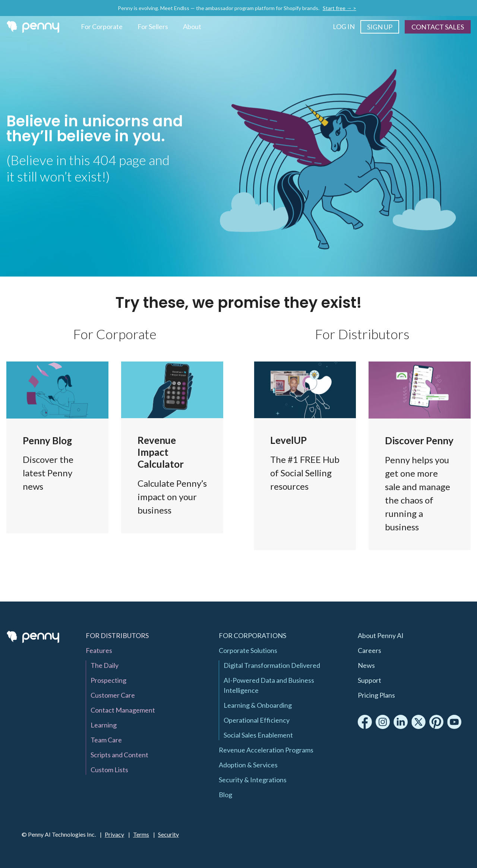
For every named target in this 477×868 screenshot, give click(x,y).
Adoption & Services (248, 765)
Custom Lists (109, 770)
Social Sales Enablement (258, 735)
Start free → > (339, 8)
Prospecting (108, 680)
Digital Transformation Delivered (272, 665)
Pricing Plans (376, 695)
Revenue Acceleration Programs (266, 750)
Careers (369, 650)
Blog (57, 447)
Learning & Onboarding (258, 705)
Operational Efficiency (257, 720)
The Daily (105, 665)
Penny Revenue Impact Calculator (172, 447)
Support (369, 680)
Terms (141, 834)
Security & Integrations (253, 780)
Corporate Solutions (248, 650)
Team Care (106, 740)
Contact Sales (438, 27)
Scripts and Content (119, 755)
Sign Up (380, 27)
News (366, 665)
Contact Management (123, 710)
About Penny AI (381, 635)
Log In (344, 26)
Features (420, 456)
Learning (104, 725)
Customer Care (113, 695)
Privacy (114, 834)
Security (168, 834)
